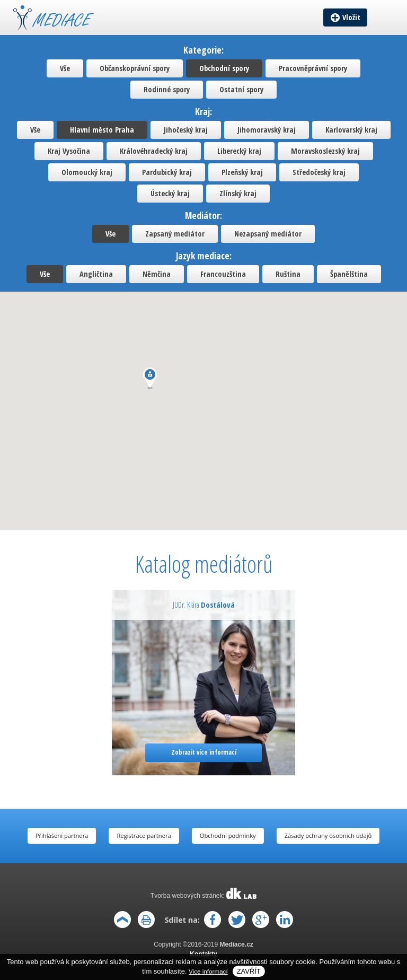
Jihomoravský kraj (267, 130)
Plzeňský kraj (242, 172)
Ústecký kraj (170, 193)
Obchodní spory (224, 68)
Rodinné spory (167, 89)
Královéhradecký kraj (154, 151)
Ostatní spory (241, 89)
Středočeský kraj (319, 172)
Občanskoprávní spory (135, 68)
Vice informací (208, 971)
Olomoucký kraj (87, 172)
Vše (65, 68)
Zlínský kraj (238, 193)
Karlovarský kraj (351, 130)
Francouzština (223, 274)
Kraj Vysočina (69, 151)
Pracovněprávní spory (313, 68)
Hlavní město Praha (102, 130)
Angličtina (96, 274)
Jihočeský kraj (186, 130)
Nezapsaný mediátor (268, 234)
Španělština (349, 274)
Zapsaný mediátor (175, 234)
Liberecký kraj (239, 151)
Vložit (351, 17)
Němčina (157, 274)
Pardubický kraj (167, 172)
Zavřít (249, 971)
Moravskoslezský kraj (325, 151)
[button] (150, 378)
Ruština (288, 274)
